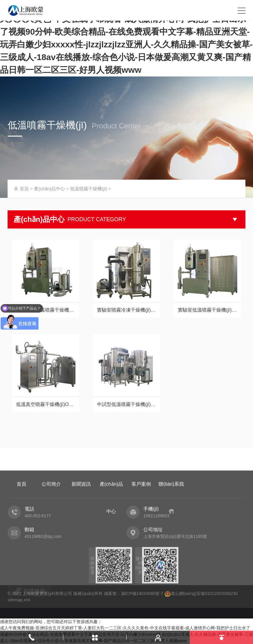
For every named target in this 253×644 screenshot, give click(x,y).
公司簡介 (51, 533)
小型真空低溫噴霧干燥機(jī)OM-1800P (46, 301)
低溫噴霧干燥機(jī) (89, 189)
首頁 (24, 189)
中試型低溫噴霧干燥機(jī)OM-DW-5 (126, 396)
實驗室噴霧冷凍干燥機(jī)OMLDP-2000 (126, 301)
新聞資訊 (81, 533)
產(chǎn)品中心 (49, 189)
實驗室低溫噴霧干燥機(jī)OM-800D (207, 301)
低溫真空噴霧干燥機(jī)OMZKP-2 (46, 396)
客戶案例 (141, 533)
